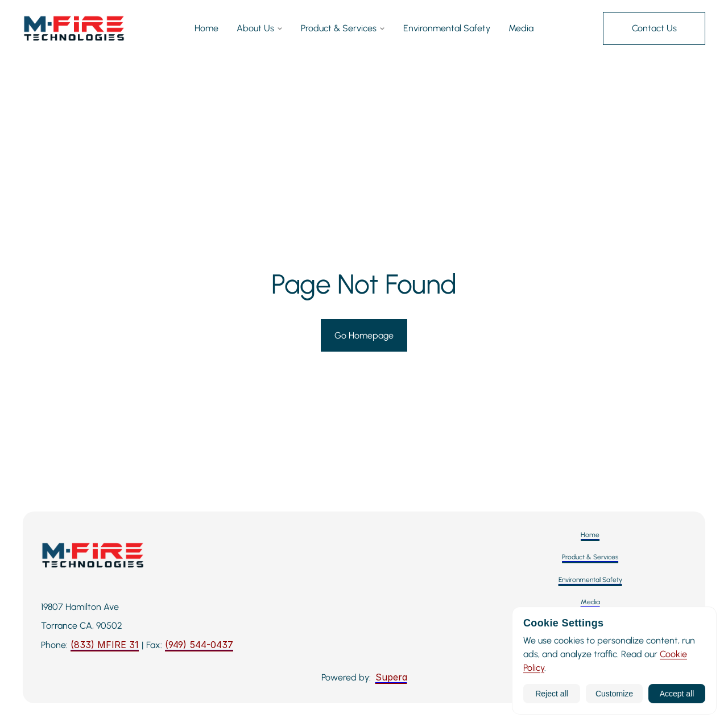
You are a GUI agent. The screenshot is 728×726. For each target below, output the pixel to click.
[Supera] (391, 678)
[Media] (590, 602)
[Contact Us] (654, 28)
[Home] (590, 535)
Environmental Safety (447, 29)
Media (521, 29)
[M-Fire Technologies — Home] (74, 28)
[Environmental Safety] (590, 580)
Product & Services (343, 29)
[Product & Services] (590, 557)
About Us (260, 29)
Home (206, 29)
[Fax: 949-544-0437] (199, 645)
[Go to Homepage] (364, 336)
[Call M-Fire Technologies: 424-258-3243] (105, 645)
